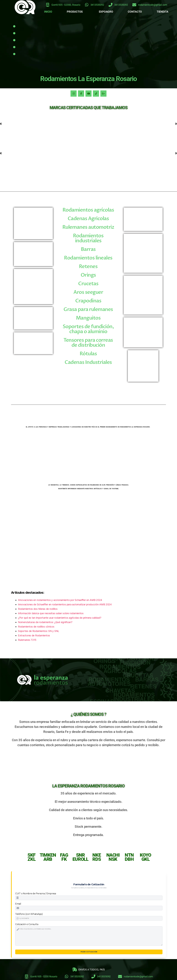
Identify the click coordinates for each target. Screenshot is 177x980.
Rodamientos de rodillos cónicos (36, 627)
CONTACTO (135, 12)
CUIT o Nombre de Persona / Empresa (36, 894)
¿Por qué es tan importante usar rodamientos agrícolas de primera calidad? (60, 618)
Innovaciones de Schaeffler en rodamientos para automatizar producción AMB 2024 (65, 604)
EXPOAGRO (106, 12)
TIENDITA (162, 12)
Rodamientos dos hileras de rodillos (38, 609)
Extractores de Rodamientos (34, 635)
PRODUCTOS (75, 12)
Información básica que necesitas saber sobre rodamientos (51, 613)
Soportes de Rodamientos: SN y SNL (39, 631)
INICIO (48, 12)
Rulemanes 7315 (27, 640)
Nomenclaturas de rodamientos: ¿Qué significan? (45, 622)
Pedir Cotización (89, 952)
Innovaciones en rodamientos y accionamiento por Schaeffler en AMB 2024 (60, 600)
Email (18, 904)
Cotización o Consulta (27, 924)
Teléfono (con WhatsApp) (29, 914)
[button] (75, 12)
